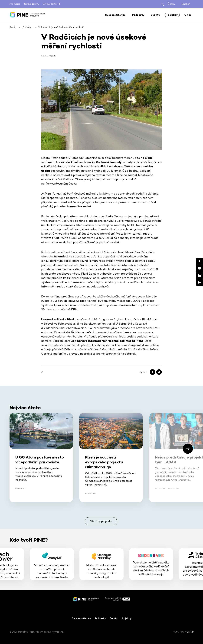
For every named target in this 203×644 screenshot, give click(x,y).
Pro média (15, 4)
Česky (171, 4)
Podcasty (100, 618)
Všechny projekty (101, 521)
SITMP (190, 632)
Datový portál (52, 4)
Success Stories (81, 618)
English (186, 4)
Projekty (126, 618)
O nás (188, 15)
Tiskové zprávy (31, 4)
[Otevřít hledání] (162, 4)
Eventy (114, 618)
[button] (188, 449)
